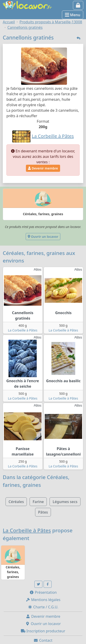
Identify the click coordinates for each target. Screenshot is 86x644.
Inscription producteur (43, 631)
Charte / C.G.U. (43, 607)
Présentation (43, 592)
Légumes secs (65, 502)
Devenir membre (43, 168)
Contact (43, 640)
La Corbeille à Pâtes (23, 330)
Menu (73, 15)
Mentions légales (43, 600)
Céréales (16, 502)
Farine (38, 502)
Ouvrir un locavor (43, 237)
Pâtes (43, 512)
